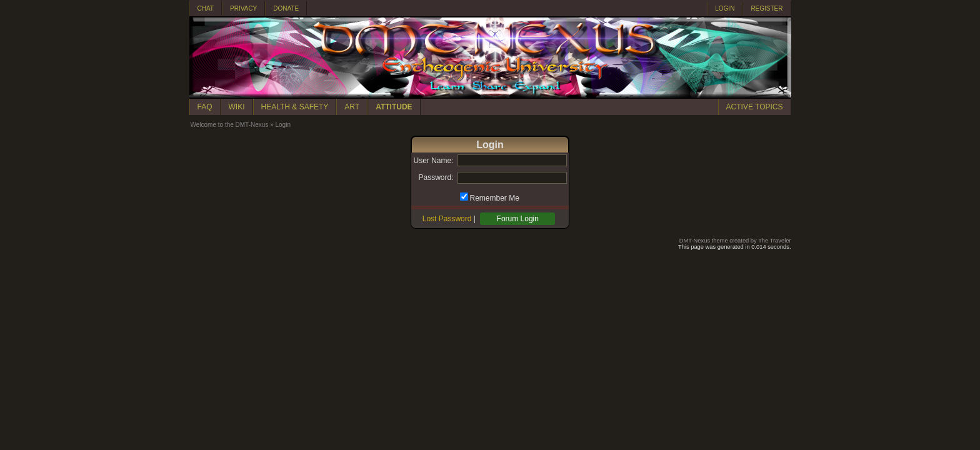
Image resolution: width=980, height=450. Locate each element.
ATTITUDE (394, 107)
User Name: (433, 161)
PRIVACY (243, 8)
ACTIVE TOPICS (755, 107)
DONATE (286, 8)
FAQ (205, 107)
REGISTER (767, 8)
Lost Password (447, 219)
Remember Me (495, 198)
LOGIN (725, 8)
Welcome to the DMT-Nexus (230, 125)
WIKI (237, 107)
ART (352, 107)
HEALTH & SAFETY (295, 107)
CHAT (206, 8)
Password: (436, 177)
